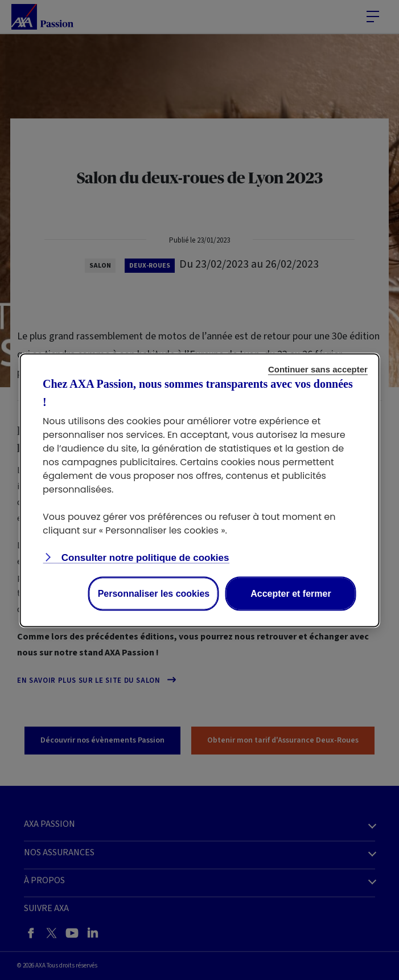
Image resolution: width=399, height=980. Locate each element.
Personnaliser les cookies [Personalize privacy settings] (154, 593)
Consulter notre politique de (144, 557)
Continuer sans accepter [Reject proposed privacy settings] (318, 369)
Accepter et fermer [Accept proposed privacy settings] (291, 593)
